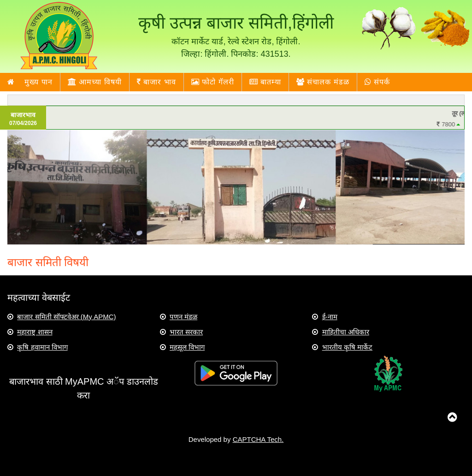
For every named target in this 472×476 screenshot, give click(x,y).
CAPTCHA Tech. (258, 439)
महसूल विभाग (187, 347)
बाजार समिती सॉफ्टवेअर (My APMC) (66, 317)
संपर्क (377, 82)
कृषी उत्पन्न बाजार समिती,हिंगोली (236, 23)
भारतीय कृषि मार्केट (347, 347)
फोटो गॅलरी (213, 82)
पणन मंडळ (183, 317)
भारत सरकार (186, 332)
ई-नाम (330, 317)
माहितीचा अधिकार (346, 332)
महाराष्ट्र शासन (35, 332)
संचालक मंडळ (323, 82)
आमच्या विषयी (95, 82)
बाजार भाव (156, 82)
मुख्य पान (30, 82)
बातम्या (265, 82)
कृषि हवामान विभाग (42, 347)
